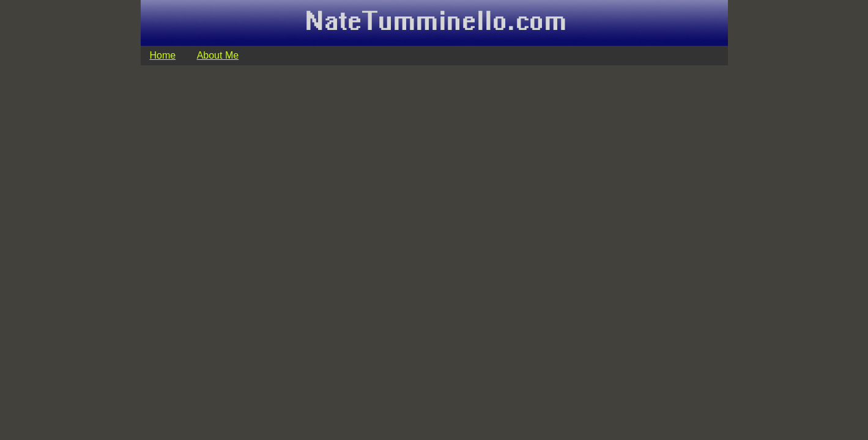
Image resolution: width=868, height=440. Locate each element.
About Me (218, 55)
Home (163, 55)
